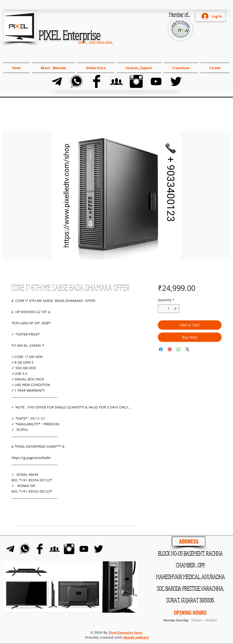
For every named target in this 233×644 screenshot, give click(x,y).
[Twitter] (176, 81)
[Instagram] (136, 81)
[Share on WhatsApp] (179, 349)
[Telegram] (57, 81)
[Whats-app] (77, 81)
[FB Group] (116, 81)
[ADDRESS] (189, 541)
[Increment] (176, 309)
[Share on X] (187, 349)
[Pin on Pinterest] (170, 349)
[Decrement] (161, 309)
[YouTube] (156, 81)
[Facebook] (97, 81)
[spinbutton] (169, 309)
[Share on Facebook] (161, 349)
